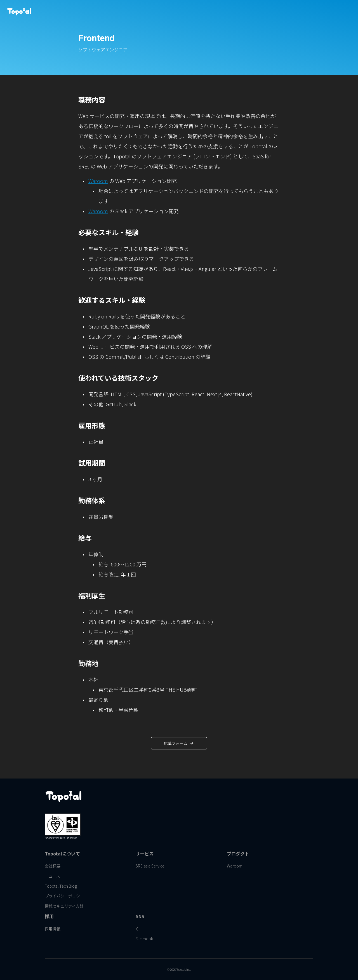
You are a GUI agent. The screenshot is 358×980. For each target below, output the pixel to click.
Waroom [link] (98, 229)
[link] (198, 11)
